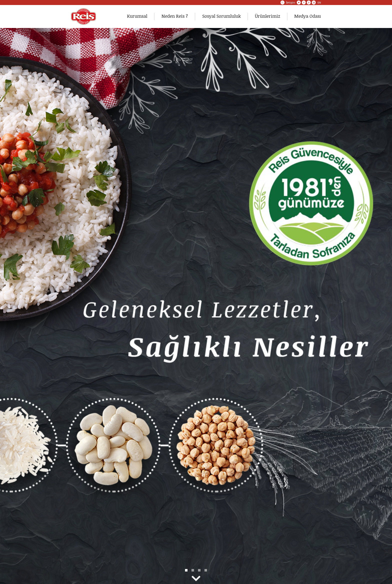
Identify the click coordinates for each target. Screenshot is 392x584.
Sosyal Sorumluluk (221, 16)
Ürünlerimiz (268, 16)
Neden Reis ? (175, 16)
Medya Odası (308, 16)
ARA (282, 2)
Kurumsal (137, 16)
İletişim (291, 2)
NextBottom (196, 579)
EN (319, 2)
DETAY (196, 306)
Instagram (314, 2)
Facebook (304, 2)
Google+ (309, 2)
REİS (83, 16)
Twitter (299, 2)
